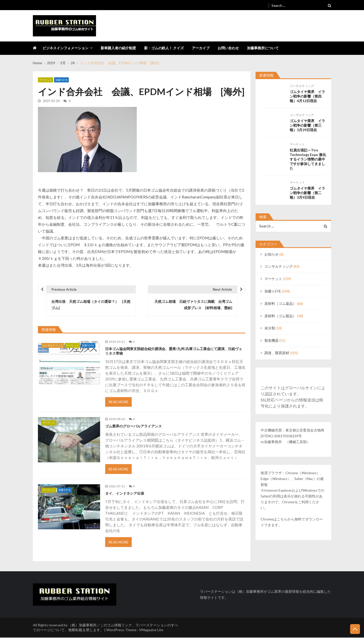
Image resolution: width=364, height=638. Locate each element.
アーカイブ (201, 48)
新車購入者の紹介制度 (118, 48)
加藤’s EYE (61, 80)
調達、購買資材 (277, 353)
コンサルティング (53, 346)
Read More (119, 402)
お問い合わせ (228, 48)
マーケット (45, 80)
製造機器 (271, 340)
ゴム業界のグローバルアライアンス (133, 427)
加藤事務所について (263, 48)
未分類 (270, 328)
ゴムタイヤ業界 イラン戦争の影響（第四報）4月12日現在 (307, 96)
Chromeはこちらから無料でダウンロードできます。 (292, 522)
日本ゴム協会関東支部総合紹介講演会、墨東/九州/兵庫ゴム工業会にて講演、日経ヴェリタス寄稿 (174, 351)
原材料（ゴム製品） (280, 316)
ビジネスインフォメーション (65, 48)
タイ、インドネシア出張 (125, 494)
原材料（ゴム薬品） (280, 303)
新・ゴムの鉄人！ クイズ (164, 48)
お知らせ (271, 254)
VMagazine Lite (151, 630)
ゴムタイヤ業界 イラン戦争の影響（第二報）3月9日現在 (307, 193)
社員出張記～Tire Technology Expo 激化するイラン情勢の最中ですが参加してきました (308, 159)
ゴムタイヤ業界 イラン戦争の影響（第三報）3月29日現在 (307, 125)
